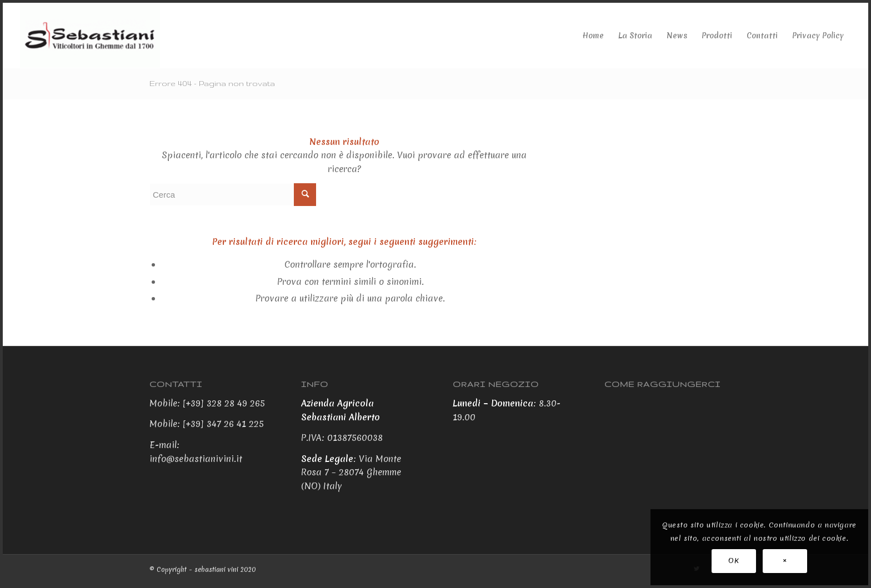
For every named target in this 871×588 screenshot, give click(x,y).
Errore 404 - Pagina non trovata (212, 83)
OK (734, 561)
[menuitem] (593, 36)
